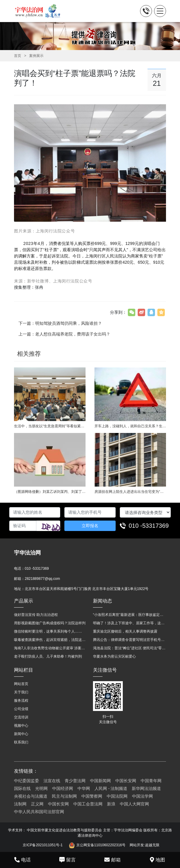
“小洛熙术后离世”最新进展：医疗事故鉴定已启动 (129, 615)
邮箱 (113, 860)
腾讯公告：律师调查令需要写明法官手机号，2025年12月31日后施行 (129, 640)
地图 (157, 860)
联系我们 (21, 742)
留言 (67, 860)
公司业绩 (21, 709)
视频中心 (21, 726)
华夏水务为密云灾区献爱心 (114, 656)
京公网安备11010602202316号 (97, 845)
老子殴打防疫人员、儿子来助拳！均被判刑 (48, 656)
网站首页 (21, 684)
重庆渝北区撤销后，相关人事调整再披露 (125, 631)
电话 (22, 860)
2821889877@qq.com (42, 579)
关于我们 (21, 692)
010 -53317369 (149, 526)
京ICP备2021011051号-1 (42, 845)
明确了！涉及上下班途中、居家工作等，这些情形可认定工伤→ (129, 623)
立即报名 (90, 526)
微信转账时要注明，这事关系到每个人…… (48, 631)
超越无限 (152, 845)
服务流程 (21, 701)
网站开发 (137, 845)
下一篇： (60, 323)
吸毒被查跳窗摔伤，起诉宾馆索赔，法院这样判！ (51, 640)
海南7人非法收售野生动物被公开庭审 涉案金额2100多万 (51, 648)
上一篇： (64, 334)
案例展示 (36, 56)
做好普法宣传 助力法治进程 (36, 615)
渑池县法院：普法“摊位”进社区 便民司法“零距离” (129, 648)
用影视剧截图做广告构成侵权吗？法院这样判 (50, 623)
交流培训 (21, 717)
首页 (18, 56)
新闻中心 (21, 734)
